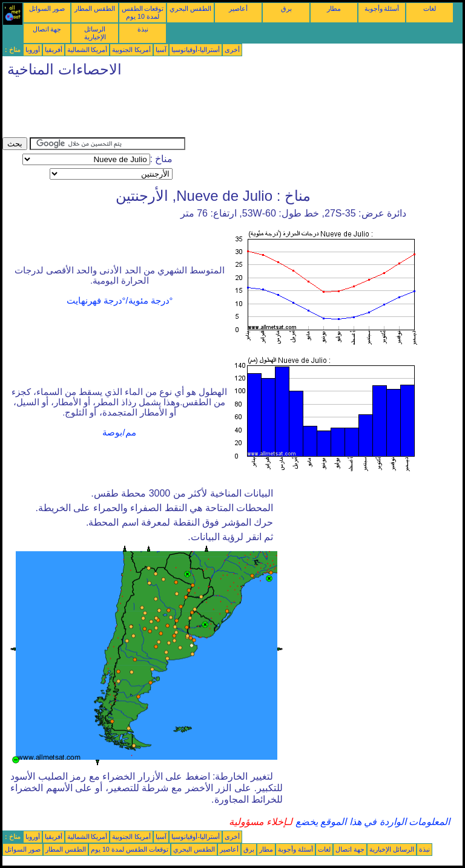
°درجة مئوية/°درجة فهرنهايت (120, 301)
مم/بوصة (119, 432)
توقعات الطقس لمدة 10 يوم (143, 12)
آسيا (161, 50)
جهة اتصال (47, 29)
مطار (334, 8)
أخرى (232, 50)
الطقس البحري (190, 8)
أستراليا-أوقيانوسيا (196, 50)
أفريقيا (54, 50)
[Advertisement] (223, 110)
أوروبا (33, 50)
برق (286, 8)
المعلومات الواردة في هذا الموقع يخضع (371, 822)
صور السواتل (47, 8)
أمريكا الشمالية (87, 50)
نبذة (143, 29)
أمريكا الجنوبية (131, 50)
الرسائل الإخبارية (95, 33)
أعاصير (238, 8)
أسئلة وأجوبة (382, 8)
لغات (430, 8)
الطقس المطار (95, 8)
